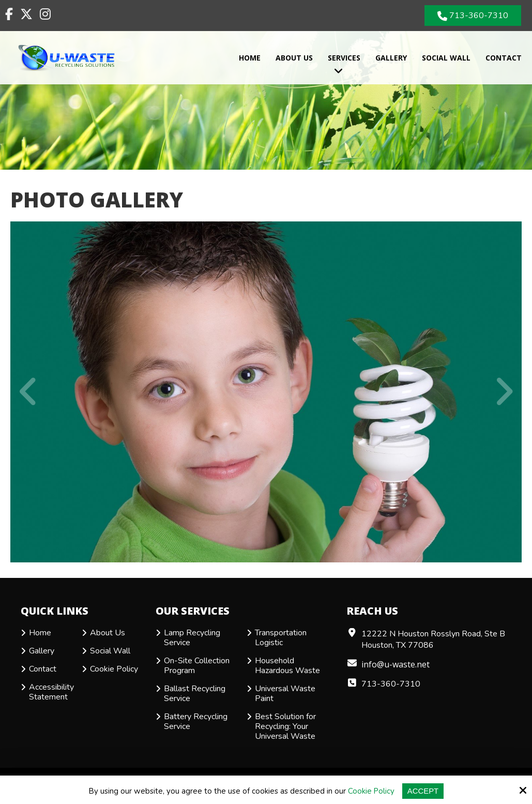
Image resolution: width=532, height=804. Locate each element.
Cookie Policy (371, 791)
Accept (423, 791)
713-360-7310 (473, 16)
